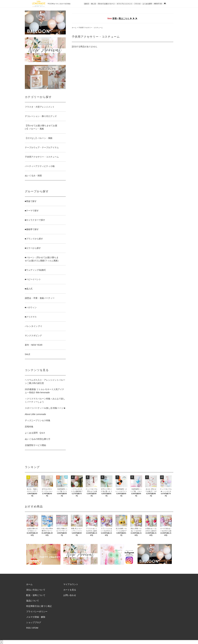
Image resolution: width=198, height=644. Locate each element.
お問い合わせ (70, 595)
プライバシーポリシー (37, 612)
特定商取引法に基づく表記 (39, 606)
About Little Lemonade (35, 414)
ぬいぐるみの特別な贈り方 (38, 439)
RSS (28, 628)
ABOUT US (158, 4)
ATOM (35, 628)
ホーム (74, 28)
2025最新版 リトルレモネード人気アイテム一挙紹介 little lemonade (44, 391)
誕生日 (87, 4)
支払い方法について (36, 590)
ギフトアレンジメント (125, 4)
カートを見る (70, 590)
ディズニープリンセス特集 (38, 420)
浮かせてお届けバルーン (106, 4)
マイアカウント (71, 584)
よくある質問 (147, 4)
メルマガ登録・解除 (36, 617)
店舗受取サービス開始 (35, 445)
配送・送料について (36, 595)
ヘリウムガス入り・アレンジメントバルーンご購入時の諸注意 (45, 382)
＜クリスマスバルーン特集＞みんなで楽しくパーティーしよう (45, 400)
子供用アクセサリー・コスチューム (91, 28)
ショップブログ (34, 622)
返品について (33, 601)
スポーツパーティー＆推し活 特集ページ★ (45, 408)
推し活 (93, 4)
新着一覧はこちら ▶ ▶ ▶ (125, 18)
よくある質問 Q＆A (35, 433)
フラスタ (137, 4)
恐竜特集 (29, 427)
